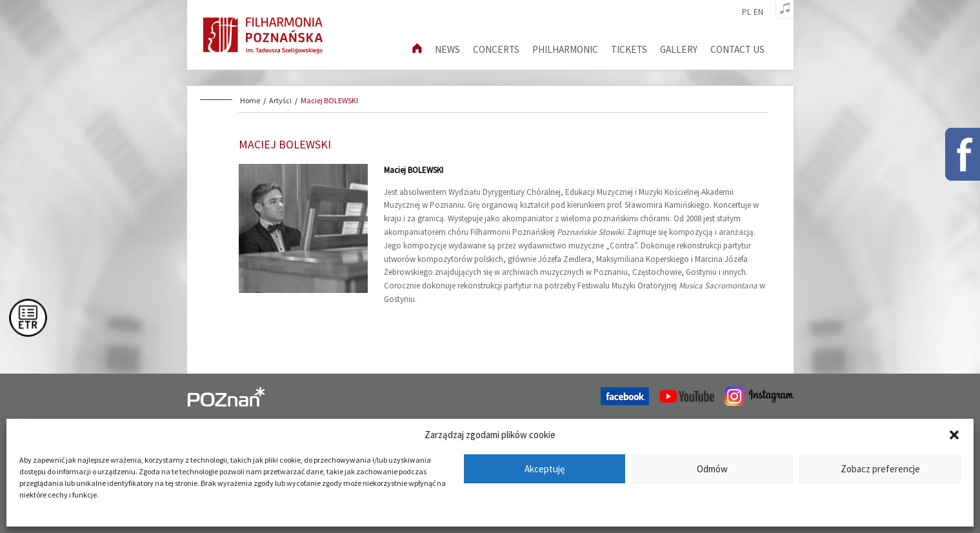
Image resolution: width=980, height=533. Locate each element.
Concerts (496, 49)
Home (250, 100)
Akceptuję (545, 469)
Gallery (679, 49)
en (758, 12)
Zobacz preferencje (880, 469)
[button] (954, 435)
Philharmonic (565, 49)
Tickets (629, 49)
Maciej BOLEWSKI (329, 100)
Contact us (737, 49)
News (447, 49)
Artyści (280, 100)
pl (746, 12)
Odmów (712, 469)
